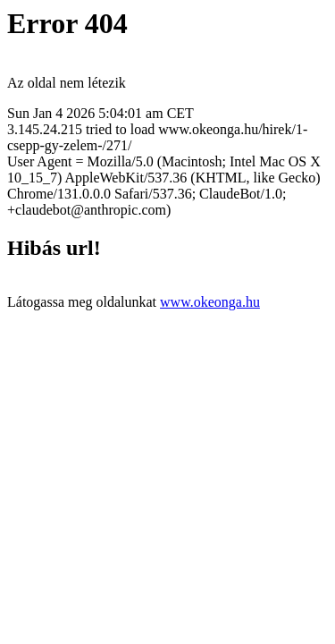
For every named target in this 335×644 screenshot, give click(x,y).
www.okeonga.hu (210, 302)
